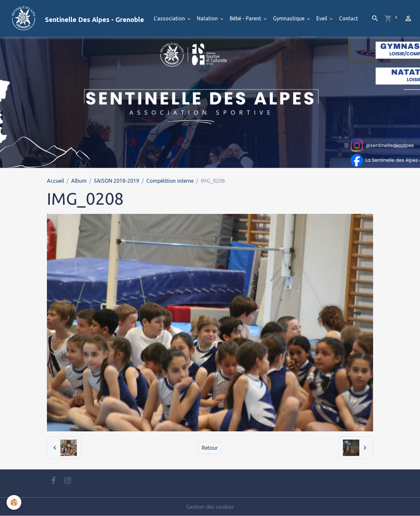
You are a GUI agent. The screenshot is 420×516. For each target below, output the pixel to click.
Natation (208, 18)
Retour (210, 448)
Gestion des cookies (210, 507)
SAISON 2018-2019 (116, 181)
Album (79, 181)
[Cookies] (14, 502)
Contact (348, 18)
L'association (170, 18)
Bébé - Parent (246, 18)
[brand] (75, 18)
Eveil (322, 18)
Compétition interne (170, 181)
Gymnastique (289, 18)
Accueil (55, 181)
